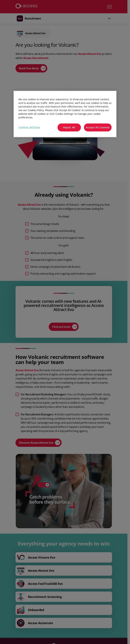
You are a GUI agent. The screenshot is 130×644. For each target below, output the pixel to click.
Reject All (69, 127)
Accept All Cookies (98, 127)
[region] (65, 114)
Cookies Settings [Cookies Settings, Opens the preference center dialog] (29, 127)
